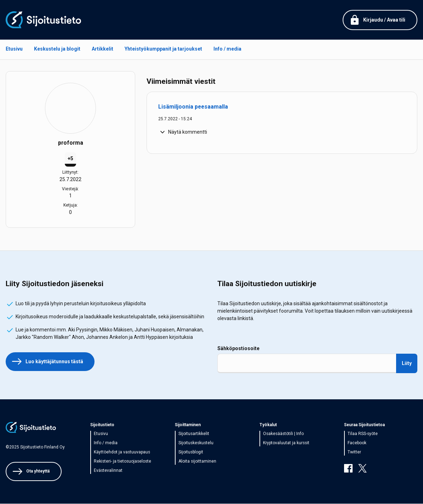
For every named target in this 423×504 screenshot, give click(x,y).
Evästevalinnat (108, 470)
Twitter (354, 452)
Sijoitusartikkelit (194, 434)
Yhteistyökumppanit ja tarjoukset (163, 49)
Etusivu (14, 49)
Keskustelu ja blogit (57, 49)
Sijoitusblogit (191, 452)
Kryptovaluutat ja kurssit (286, 443)
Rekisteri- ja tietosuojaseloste (122, 461)
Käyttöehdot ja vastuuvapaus (122, 452)
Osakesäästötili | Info (283, 434)
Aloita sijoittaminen (197, 461)
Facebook (357, 443)
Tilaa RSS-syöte (363, 434)
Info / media (227, 49)
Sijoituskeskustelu (196, 443)
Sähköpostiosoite (238, 348)
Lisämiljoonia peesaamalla (193, 107)
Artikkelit (102, 49)
